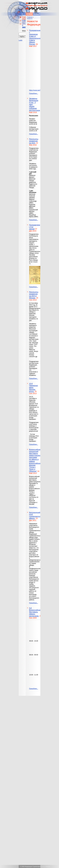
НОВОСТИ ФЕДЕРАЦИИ (24, 18)
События (37, 14)
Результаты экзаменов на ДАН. (34, 141)
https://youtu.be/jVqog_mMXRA (40, 90)
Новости (30, 14)
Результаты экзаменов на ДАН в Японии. (34, 295)
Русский (24, 31)
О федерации (22, 15)
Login (20, 40)
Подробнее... (34, 93)
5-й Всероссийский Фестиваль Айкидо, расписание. (35, 612)
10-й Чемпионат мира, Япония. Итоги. (34, 388)
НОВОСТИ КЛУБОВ (24, 21)
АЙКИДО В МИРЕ (24, 26)
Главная (30, 17)
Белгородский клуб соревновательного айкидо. (37, 515)
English (24, 27)
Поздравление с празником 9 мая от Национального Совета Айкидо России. (35, 37)
